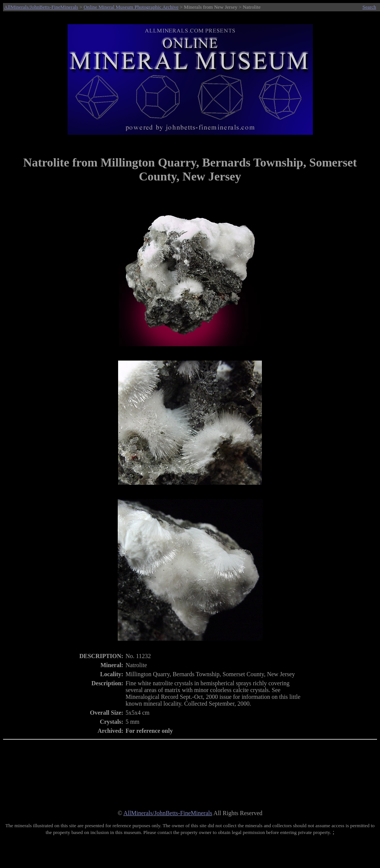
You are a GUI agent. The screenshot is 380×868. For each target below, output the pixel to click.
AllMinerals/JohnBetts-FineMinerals (41, 7)
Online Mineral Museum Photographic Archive (131, 7)
